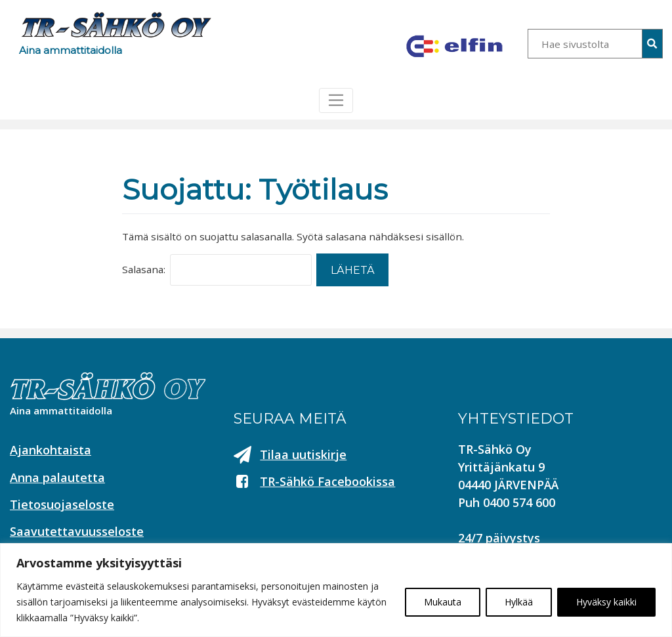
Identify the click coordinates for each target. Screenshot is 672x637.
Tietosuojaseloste (62, 504)
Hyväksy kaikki (606, 602)
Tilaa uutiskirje (303, 454)
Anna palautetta (57, 477)
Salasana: (144, 269)
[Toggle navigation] (336, 100)
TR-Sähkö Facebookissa (327, 481)
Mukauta (443, 602)
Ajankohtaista (51, 450)
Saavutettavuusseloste (77, 531)
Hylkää (519, 602)
